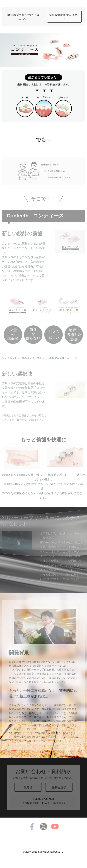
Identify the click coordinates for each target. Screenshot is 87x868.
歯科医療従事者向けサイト (64, 17)
